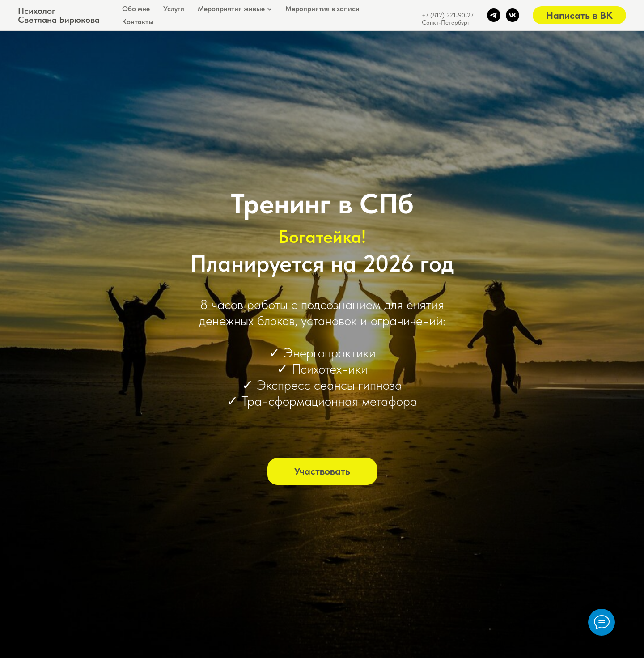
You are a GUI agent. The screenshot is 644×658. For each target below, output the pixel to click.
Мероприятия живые (231, 9)
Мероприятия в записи (322, 9)
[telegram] (494, 15)
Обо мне (136, 9)
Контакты (138, 22)
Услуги (174, 9)
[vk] (513, 15)
